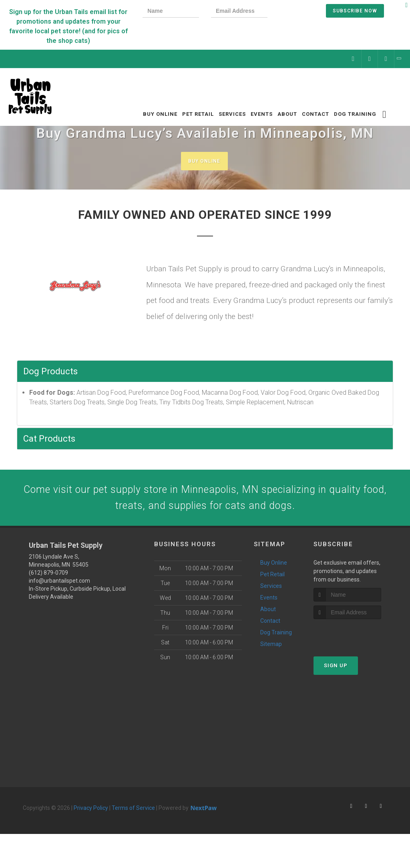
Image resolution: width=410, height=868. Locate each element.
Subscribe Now (355, 11)
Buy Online (204, 161)
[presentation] (307, 12)
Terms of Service (133, 815)
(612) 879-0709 (48, 579)
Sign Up (336, 673)
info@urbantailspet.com (59, 587)
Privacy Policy (91, 815)
